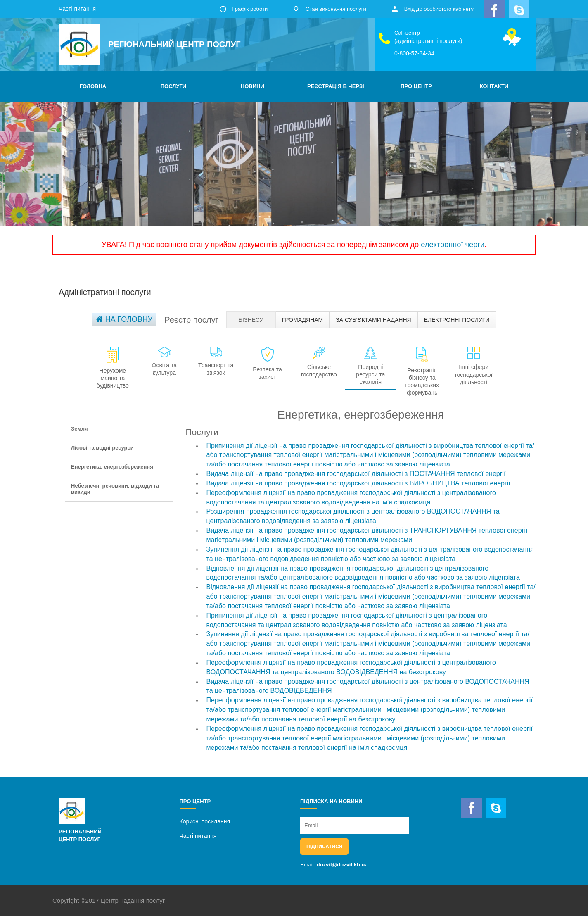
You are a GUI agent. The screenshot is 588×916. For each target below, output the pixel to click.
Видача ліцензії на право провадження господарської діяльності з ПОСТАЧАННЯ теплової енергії (356, 474)
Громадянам (303, 320)
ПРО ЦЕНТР (416, 86)
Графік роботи (250, 9)
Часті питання (77, 9)
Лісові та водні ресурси (102, 448)
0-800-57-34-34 (414, 53)
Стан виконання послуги (336, 9)
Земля (79, 429)
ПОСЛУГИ (173, 86)
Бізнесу (251, 320)
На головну (124, 319)
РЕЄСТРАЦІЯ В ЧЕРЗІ (336, 86)
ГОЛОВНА (93, 86)
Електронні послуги (457, 320)
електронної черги (453, 245)
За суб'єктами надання (373, 320)
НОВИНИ (253, 86)
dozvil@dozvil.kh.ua (342, 865)
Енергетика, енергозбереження (112, 467)
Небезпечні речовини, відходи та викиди (115, 489)
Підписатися (324, 847)
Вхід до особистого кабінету (439, 9)
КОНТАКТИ (494, 86)
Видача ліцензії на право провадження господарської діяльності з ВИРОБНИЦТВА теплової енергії (358, 483)
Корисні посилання (205, 821)
